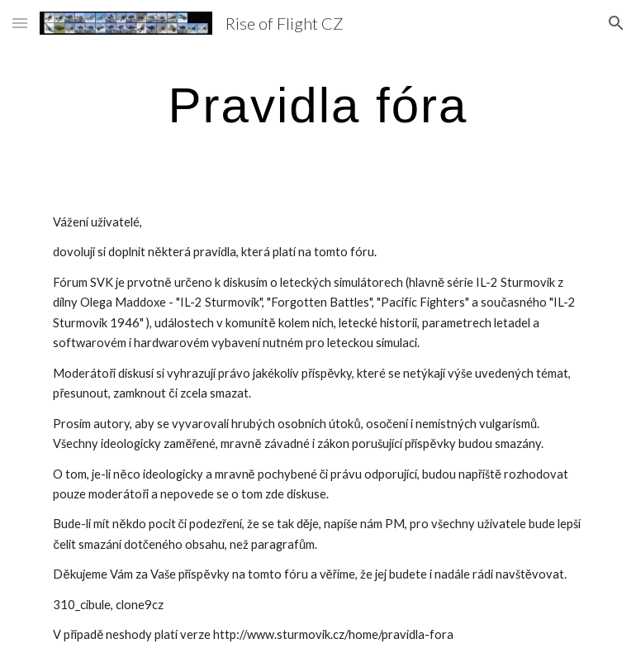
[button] (20, 23)
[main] (318, 105)
